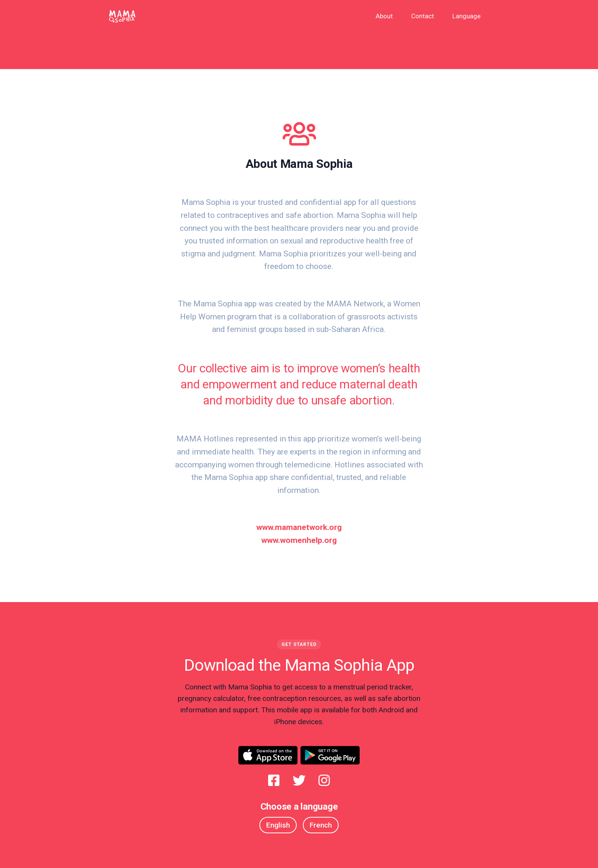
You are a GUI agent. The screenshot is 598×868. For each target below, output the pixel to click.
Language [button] (466, 16)
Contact (423, 16)
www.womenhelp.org (299, 540)
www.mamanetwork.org (299, 527)
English (278, 825)
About (384, 16)
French (321, 825)
